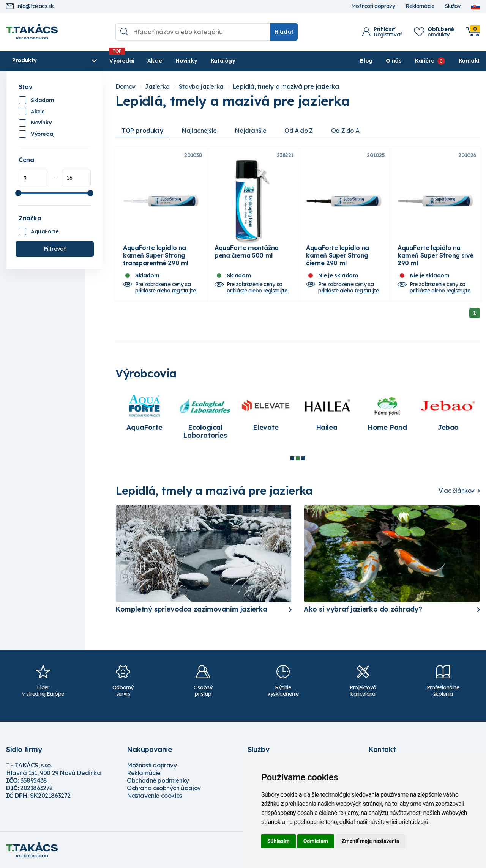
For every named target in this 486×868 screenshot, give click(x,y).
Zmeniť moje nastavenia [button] (370, 841)
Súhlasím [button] (279, 841)
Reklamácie (420, 6)
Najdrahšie (250, 131)
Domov (125, 87)
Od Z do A (345, 131)
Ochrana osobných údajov (164, 788)
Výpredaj (122, 61)
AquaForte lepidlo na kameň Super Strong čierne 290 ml (338, 255)
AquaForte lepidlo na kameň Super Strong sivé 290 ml (436, 255)
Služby (453, 6)
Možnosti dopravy (373, 6)
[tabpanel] (146, 413)
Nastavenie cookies (155, 796)
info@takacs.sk (30, 6)
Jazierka (157, 87)
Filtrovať (55, 249)
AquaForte (45, 231)
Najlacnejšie (199, 131)
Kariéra (425, 61)
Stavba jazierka (201, 87)
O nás (394, 61)
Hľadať (284, 32)
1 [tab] (292, 458)
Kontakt (469, 61)
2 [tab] (298, 458)
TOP (142, 131)
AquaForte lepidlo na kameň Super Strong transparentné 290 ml (156, 255)
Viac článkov (457, 491)
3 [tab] (303, 458)
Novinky (186, 61)
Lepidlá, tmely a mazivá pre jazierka (286, 87)
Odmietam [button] (316, 841)
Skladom (42, 100)
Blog (366, 61)
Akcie (155, 61)
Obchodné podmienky (158, 780)
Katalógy (223, 61)
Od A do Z (298, 131)
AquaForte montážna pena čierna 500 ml (247, 252)
